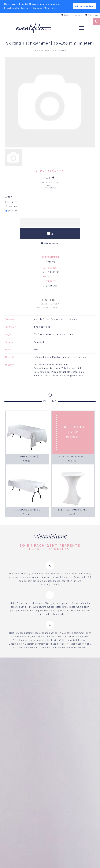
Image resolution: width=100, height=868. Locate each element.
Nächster (60, 50)
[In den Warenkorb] (50, 233)
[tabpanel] (50, 347)
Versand (50, 185)
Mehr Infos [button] (50, 8)
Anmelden (78, 15)
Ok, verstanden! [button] (85, 6)
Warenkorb (92, 15)
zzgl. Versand (71, 319)
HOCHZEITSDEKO (50, 171)
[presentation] (50, 300)
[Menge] (50, 222)
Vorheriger (41, 50)
